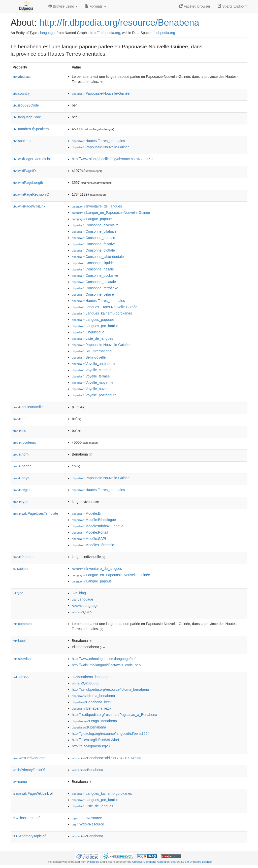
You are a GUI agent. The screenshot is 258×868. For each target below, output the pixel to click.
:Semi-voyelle (89, 357)
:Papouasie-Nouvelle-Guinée (101, 93)
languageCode (27, 117)
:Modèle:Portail (90, 532)
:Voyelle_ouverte (91, 389)
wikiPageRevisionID (31, 194)
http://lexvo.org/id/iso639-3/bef (95, 740)
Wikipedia (93, 862)
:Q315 (82, 612)
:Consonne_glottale (93, 250)
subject (20, 569)
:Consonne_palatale (94, 282)
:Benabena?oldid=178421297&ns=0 (107, 758)
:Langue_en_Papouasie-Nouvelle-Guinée (111, 213)
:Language (83, 599)
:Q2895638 (86, 683)
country (21, 93)
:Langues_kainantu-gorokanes (102, 313)
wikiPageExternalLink (32, 159)
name (20, 782)
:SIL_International (92, 351)
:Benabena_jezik (92, 708)
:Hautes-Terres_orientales (98, 141)
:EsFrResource (87, 818)
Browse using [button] (63, 6)
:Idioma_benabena (93, 696)
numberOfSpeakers (31, 129)
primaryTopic (29, 836)
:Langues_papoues (93, 320)
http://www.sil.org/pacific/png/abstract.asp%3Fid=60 (112, 159)
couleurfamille (28, 407)
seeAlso (22, 659)
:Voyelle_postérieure (94, 395)
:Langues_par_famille (95, 326)
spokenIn (23, 141)
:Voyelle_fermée (91, 376)
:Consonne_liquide (93, 263)
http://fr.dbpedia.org (105, 33)
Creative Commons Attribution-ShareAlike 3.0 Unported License (172, 862)
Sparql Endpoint (233, 6)
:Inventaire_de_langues (97, 206)
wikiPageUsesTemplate (35, 513)
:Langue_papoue (92, 219)
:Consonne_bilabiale (94, 231)
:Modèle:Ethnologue (94, 520)
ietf (20, 419)
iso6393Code (26, 105)
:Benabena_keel (91, 702)
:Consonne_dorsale (93, 238)
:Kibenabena (89, 727)
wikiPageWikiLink (29, 206)
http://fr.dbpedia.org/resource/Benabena (119, 23)
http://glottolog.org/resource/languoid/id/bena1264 (111, 734)
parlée (22, 466)
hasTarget (26, 818)
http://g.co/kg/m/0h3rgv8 (91, 746)
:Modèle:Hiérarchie (93, 545)
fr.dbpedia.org (164, 33)
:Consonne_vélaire (93, 294)
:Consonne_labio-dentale (98, 257)
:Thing (79, 593)
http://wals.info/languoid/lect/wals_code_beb (106, 665)
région (22, 490)
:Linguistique (88, 332)
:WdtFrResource (88, 824)
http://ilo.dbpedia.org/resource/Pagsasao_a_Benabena (115, 715)
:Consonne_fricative (94, 244)
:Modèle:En (87, 513)
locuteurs (24, 442)
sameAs (21, 677)
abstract (22, 77)
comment (23, 624)
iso (19, 431)
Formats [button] (96, 6)
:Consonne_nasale (93, 269)
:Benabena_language (91, 677)
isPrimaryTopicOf (29, 770)
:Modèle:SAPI (89, 539)
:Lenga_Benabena (94, 721)
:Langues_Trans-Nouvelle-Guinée (105, 307)
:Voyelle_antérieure (93, 364)
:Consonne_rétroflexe (95, 288)
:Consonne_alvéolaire (95, 225)
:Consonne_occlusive (95, 275)
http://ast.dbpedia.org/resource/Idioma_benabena (110, 689)
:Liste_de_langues (92, 338)
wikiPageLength (28, 183)
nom (21, 454)
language (47, 33)
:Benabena (87, 770)
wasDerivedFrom (29, 758)
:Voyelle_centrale (92, 370)
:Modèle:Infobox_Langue (98, 526)
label (19, 641)
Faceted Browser (195, 6)
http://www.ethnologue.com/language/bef (104, 659)
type (21, 502)
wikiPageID (24, 171)
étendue (24, 557)
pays (21, 478)
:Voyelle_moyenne (93, 383)
